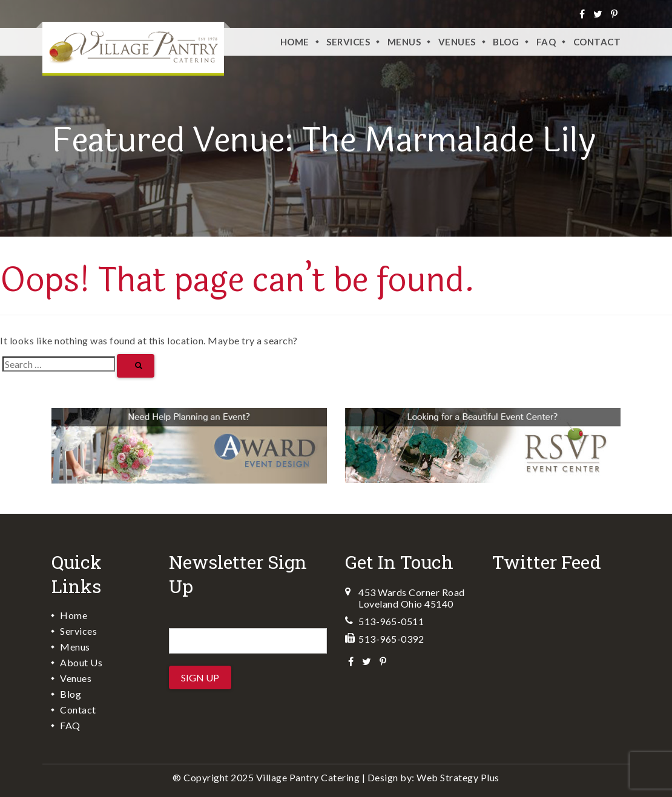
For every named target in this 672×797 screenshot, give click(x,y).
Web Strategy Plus (458, 777)
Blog (506, 42)
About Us (81, 662)
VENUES (457, 42)
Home (295, 42)
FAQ (546, 42)
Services (348, 42)
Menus (404, 42)
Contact (597, 42)
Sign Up (200, 677)
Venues (76, 678)
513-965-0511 (391, 621)
